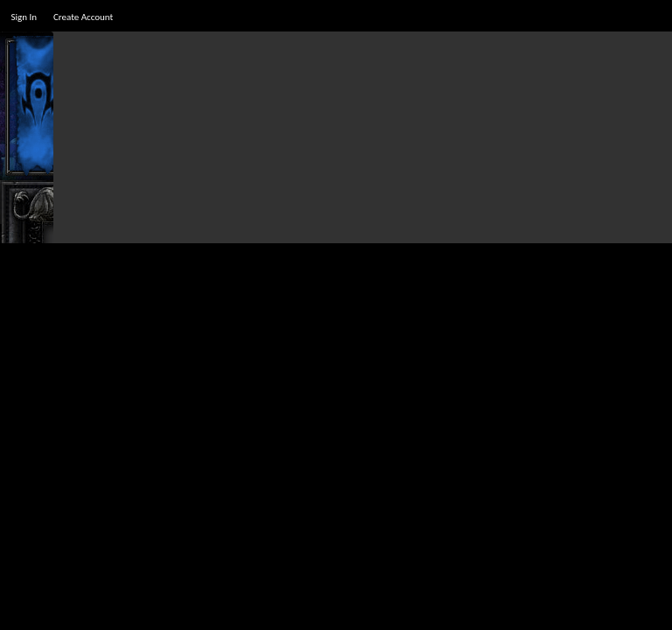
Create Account (83, 17)
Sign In (24, 17)
